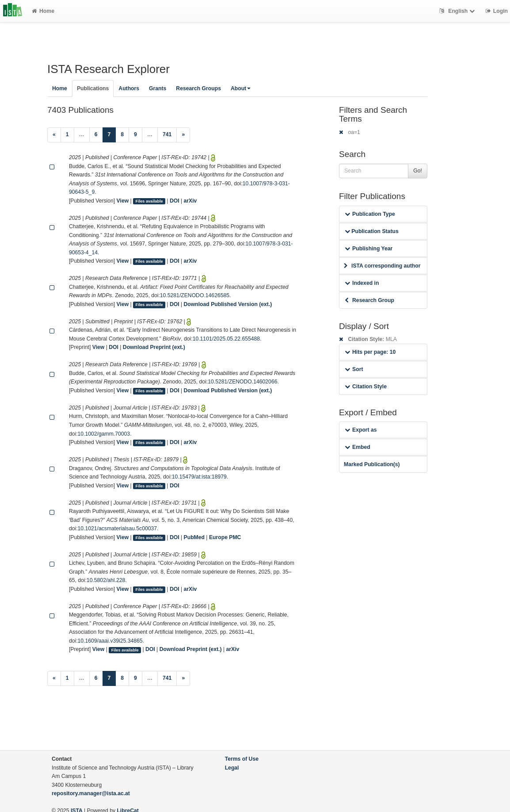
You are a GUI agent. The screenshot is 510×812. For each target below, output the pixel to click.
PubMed (194, 537)
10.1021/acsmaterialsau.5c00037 (118, 529)
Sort (354, 369)
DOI (175, 201)
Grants (158, 88)
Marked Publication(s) (372, 464)
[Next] (183, 135)
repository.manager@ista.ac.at (91, 793)
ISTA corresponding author (382, 266)
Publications (93, 88)
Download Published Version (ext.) (228, 304)
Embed (358, 447)
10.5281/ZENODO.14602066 (242, 382)
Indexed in (362, 283)
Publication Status (372, 231)
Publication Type (370, 214)
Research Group (369, 300)
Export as (361, 430)
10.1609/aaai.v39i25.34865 (110, 641)
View (123, 201)
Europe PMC (225, 537)
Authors (129, 88)
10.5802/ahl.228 (106, 580)
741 (167, 134)
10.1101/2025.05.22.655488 (226, 339)
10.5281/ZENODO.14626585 (195, 295)
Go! (418, 171)
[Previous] (54, 135)
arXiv (190, 201)
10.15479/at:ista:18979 (199, 477)
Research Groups (198, 88)
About (241, 88)
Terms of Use (242, 759)
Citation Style (366, 387)
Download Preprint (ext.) (154, 347)
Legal (232, 768)
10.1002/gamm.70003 (104, 434)
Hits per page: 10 (370, 352)
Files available (149, 201)
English (458, 11)
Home (43, 11)
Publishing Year (369, 249)
